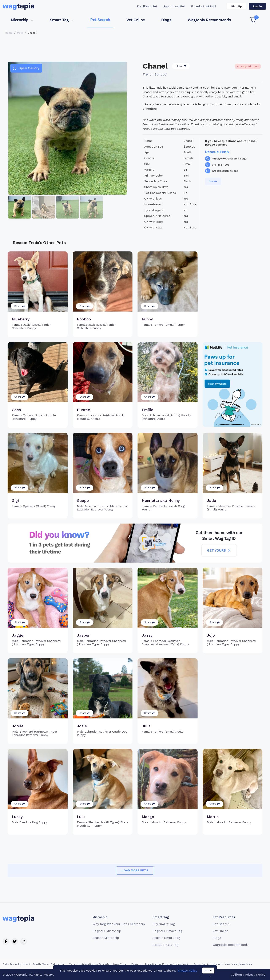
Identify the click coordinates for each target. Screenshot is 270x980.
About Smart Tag (165, 945)
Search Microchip (106, 938)
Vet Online (136, 20)
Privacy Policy (187, 973)
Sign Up (236, 6)
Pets (20, 33)
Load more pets (135, 870)
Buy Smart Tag (164, 924)
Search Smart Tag (166, 938)
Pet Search (100, 20)
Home (9, 33)
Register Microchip (107, 931)
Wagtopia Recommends (209, 20)
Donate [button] (213, 181)
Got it (208, 973)
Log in (257, 6)
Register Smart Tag (167, 931)
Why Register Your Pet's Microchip (119, 924)
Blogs (166, 20)
